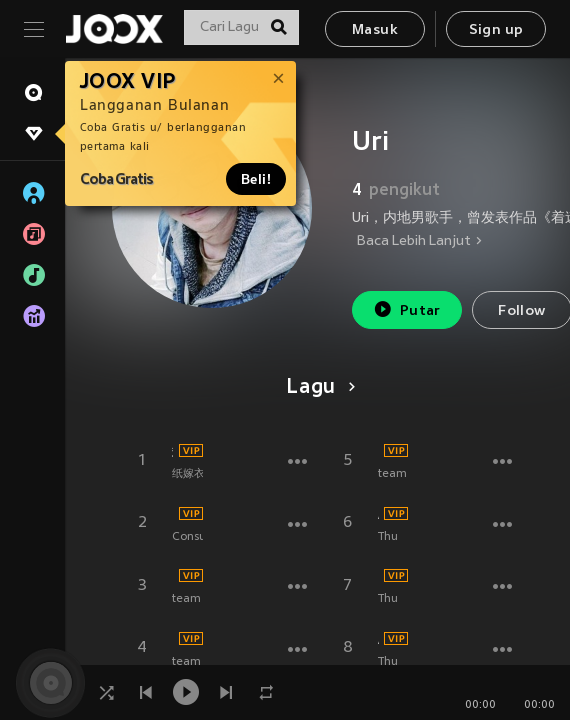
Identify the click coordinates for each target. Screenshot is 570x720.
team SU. (196, 599)
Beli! (256, 179)
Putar (407, 309)
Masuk (375, 30)
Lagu (317, 388)
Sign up (496, 30)
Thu (388, 537)
